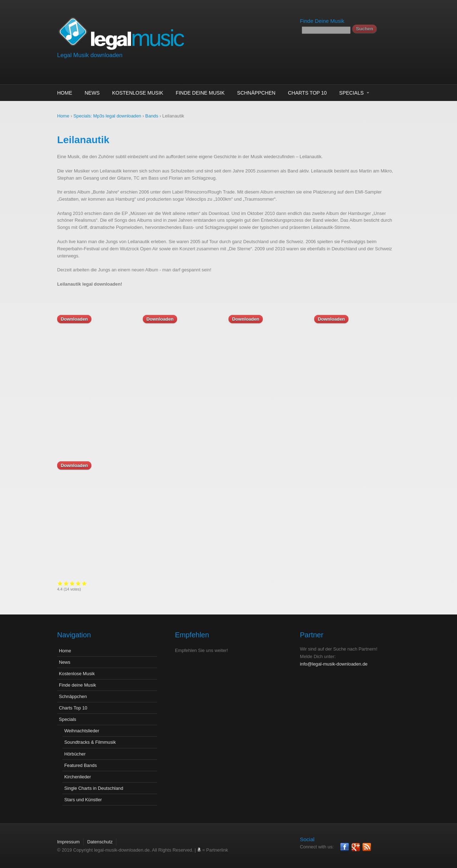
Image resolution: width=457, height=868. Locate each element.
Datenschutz (100, 842)
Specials (351, 93)
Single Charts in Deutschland (94, 788)
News (92, 93)
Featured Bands (81, 765)
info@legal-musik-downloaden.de (334, 664)
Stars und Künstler (83, 800)
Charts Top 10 (307, 93)
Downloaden (74, 319)
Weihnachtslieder (82, 731)
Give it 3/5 (72, 583)
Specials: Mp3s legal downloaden (107, 116)
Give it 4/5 (78, 583)
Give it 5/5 (84, 583)
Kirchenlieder (78, 777)
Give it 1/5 (60, 583)
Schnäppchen (256, 93)
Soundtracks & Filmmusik (90, 742)
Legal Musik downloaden (90, 55)
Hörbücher (75, 754)
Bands (152, 116)
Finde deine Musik (200, 93)
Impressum (68, 842)
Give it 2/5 (66, 583)
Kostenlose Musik (138, 93)
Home (65, 93)
